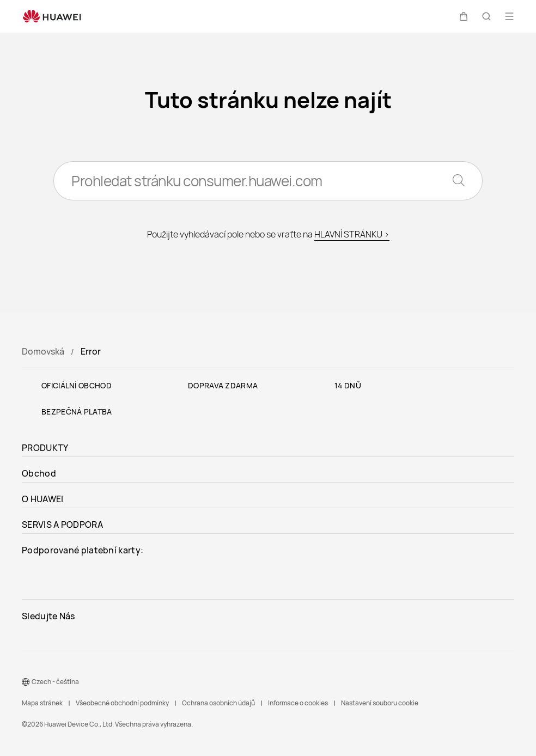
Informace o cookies (298, 703)
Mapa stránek (42, 703)
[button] (464, 16)
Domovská (43, 351)
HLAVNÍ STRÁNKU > (352, 234)
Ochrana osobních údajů (218, 703)
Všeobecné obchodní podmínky (122, 703)
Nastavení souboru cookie (380, 703)
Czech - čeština (55, 682)
